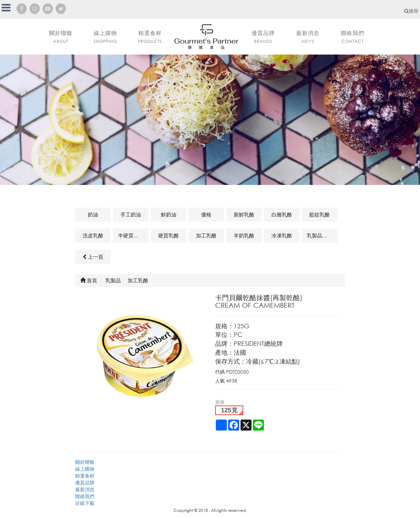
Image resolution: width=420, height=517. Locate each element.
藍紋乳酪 (319, 214)
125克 (229, 410)
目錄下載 (85, 503)
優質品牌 (85, 483)
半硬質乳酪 (131, 235)
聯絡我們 (85, 496)
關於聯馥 (85, 462)
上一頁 (93, 257)
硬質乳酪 (168, 235)
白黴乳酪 (282, 214)
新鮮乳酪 (244, 214)
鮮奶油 (169, 214)
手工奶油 (131, 214)
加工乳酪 (206, 235)
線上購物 (85, 469)
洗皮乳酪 (93, 235)
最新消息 (85, 489)
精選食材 (85, 476)
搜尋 (411, 11)
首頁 (89, 280)
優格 (206, 214)
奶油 (93, 214)
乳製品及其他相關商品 (322, 235)
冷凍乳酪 (282, 235)
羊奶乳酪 (244, 235)
